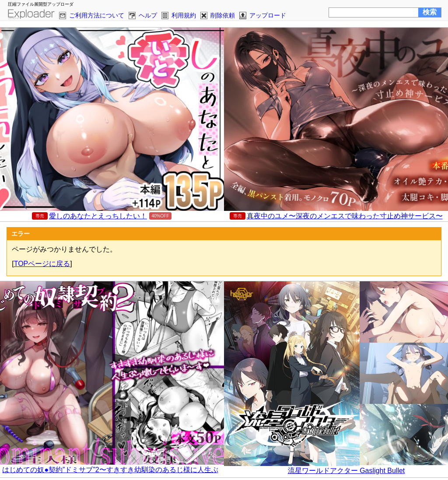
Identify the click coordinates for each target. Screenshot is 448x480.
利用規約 (184, 15)
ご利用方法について (97, 15)
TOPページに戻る (42, 264)
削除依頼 (223, 15)
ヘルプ (148, 15)
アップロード (268, 15)
